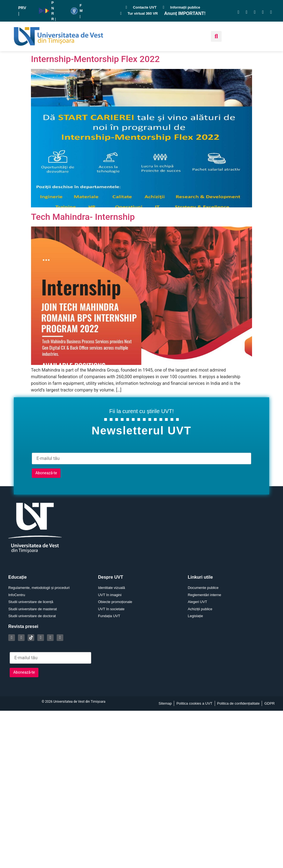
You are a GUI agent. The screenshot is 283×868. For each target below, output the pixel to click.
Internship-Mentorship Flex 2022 (95, 59)
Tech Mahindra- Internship (83, 217)
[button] (216, 36)
